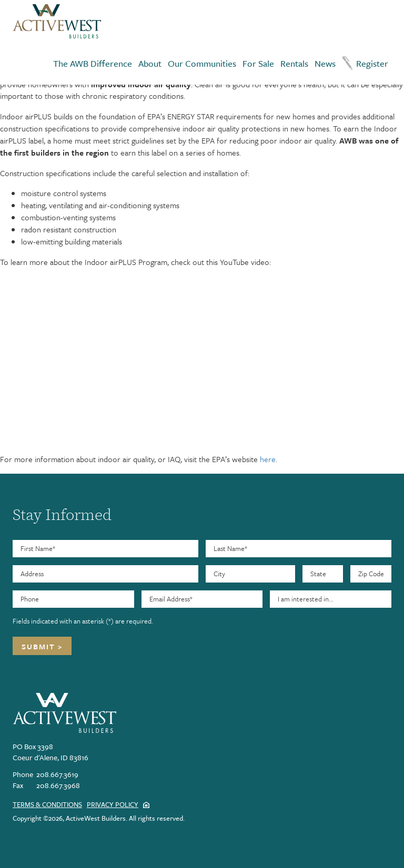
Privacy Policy (113, 804)
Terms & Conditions (47, 804)
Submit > (42, 646)
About (150, 63)
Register (372, 63)
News (325, 63)
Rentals (294, 63)
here (268, 459)
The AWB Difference (93, 63)
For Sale (258, 63)
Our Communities (202, 63)
